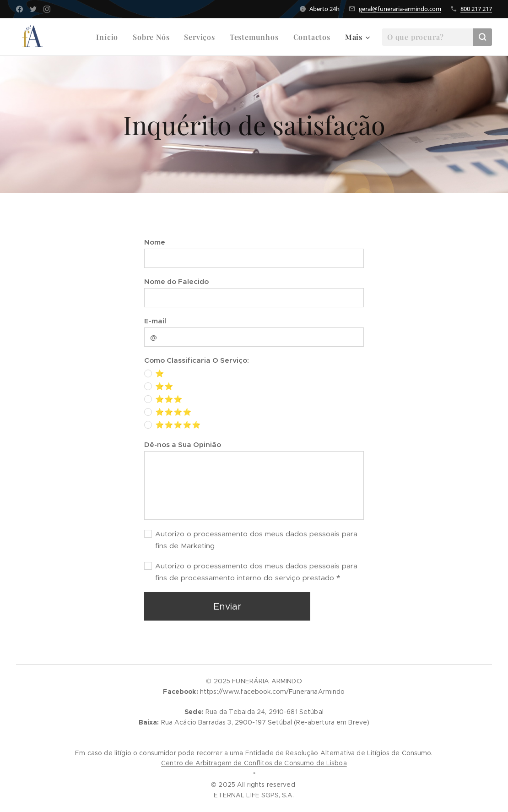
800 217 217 (476, 9)
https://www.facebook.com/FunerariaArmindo (273, 692)
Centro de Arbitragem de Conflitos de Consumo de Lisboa (254, 763)
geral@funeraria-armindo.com (400, 9)
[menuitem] (110, 37)
